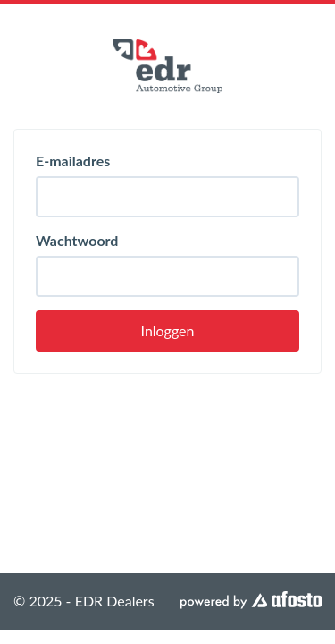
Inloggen (168, 330)
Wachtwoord (77, 240)
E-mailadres (73, 161)
